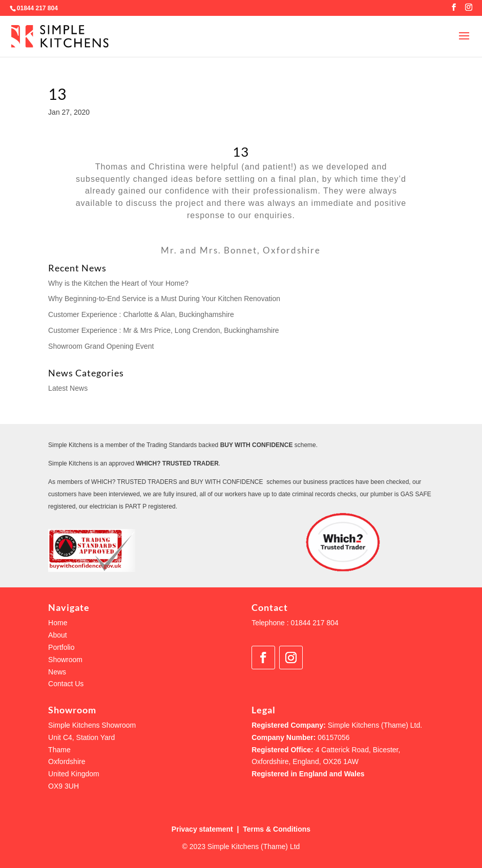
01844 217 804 (37, 8)
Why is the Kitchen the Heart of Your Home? (118, 283)
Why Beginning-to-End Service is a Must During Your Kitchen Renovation (164, 299)
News (57, 672)
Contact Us (66, 684)
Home (58, 623)
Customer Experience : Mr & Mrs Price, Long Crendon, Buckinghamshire (164, 330)
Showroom (65, 660)
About (58, 635)
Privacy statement (202, 829)
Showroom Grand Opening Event (101, 346)
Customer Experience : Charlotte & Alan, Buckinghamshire (141, 314)
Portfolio (61, 647)
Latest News (68, 388)
